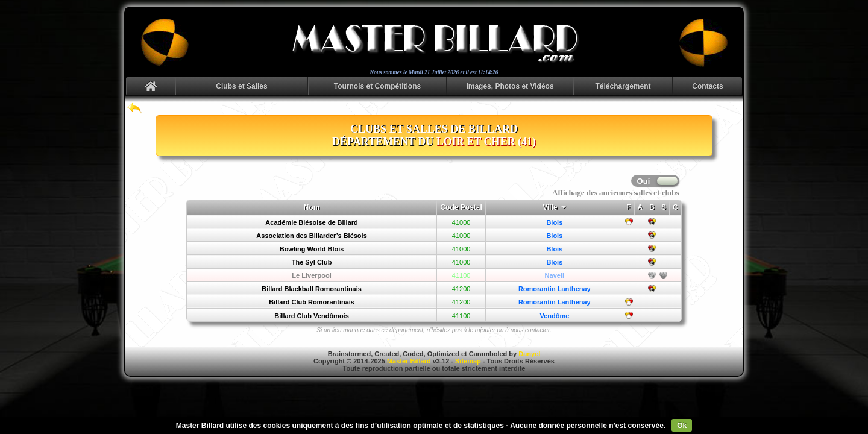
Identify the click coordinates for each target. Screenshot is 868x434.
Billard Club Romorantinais (312, 302)
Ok (682, 426)
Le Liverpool (311, 275)
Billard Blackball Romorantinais (312, 289)
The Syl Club (312, 262)
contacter (537, 330)
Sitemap (468, 361)
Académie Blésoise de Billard (311, 222)
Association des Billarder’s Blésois (311, 236)
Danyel (529, 354)
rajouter (485, 330)
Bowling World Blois (312, 249)
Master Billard (409, 361)
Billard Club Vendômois (311, 316)
